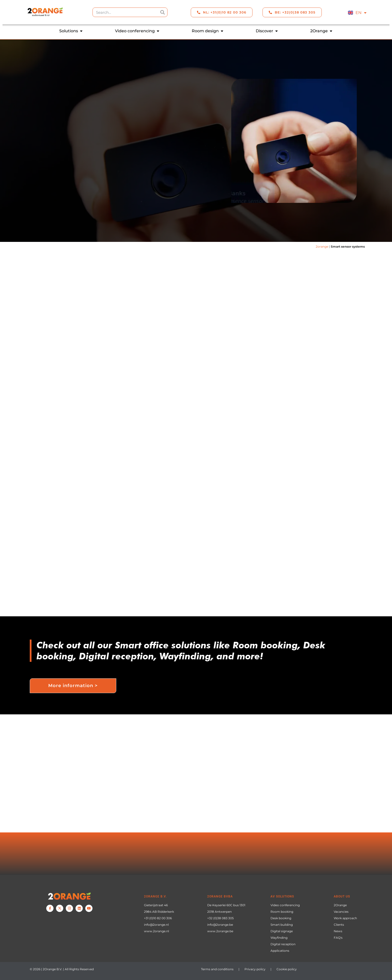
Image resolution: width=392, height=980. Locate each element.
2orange (322, 247)
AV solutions (282, 896)
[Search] (162, 12)
